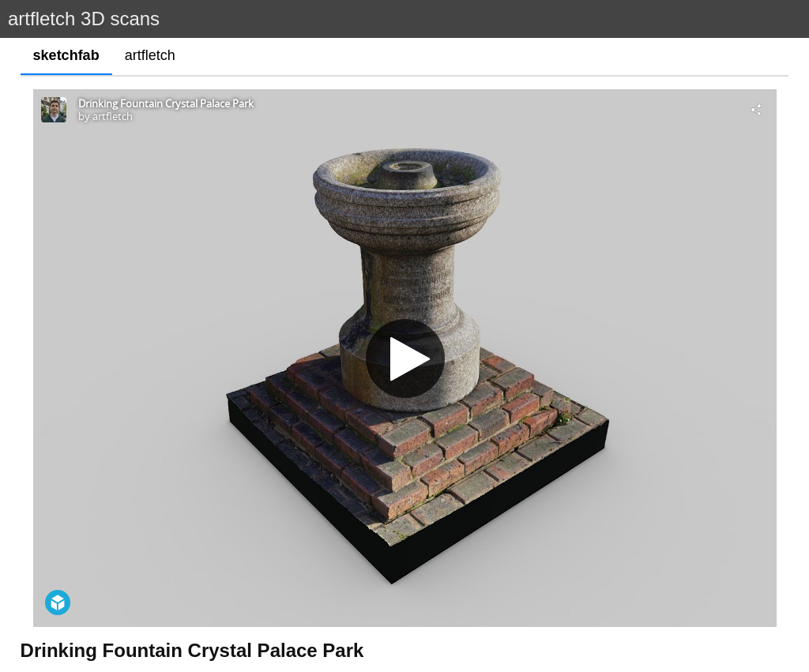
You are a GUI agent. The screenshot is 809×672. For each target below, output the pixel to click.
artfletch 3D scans (84, 19)
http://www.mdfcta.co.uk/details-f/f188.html (139, 636)
